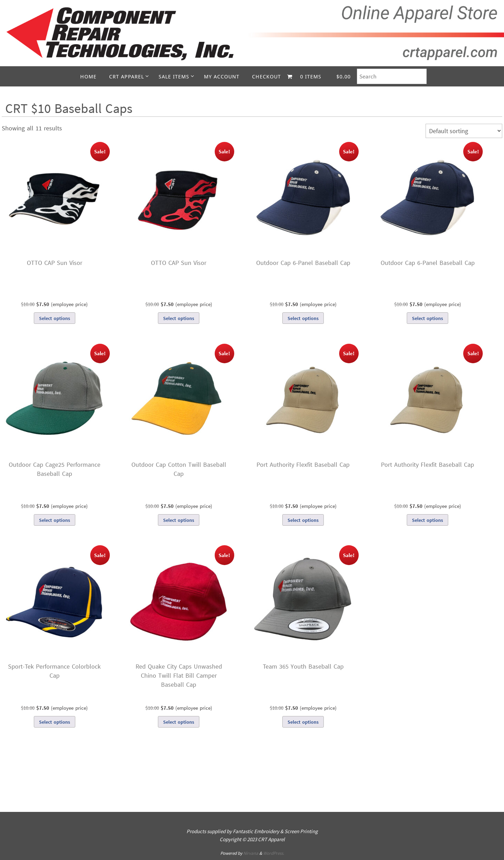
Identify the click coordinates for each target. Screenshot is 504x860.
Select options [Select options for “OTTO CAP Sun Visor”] (55, 318)
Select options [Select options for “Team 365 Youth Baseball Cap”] (303, 722)
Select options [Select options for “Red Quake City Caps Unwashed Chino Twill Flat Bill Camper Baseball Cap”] (179, 722)
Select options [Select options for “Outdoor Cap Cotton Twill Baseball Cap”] (179, 520)
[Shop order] (464, 131)
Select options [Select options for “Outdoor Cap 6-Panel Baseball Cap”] (303, 318)
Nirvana (251, 853)
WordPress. (274, 853)
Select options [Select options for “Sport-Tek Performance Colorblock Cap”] (55, 722)
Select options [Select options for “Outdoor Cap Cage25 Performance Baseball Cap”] (55, 520)
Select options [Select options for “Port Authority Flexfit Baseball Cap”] (303, 520)
